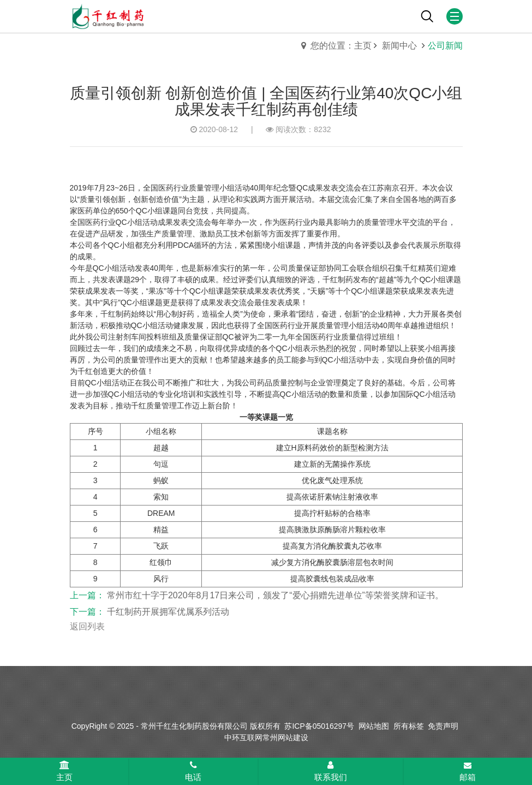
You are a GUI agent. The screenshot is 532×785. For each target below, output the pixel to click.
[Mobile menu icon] (455, 16)
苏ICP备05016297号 (319, 726)
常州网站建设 (285, 738)
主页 (64, 771)
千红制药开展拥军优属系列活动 (168, 612)
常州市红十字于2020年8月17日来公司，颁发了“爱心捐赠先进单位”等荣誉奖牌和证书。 (275, 595)
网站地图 (374, 726)
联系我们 (331, 771)
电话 (193, 771)
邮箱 (468, 772)
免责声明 (443, 726)
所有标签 (409, 726)
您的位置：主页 (341, 46)
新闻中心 (401, 46)
